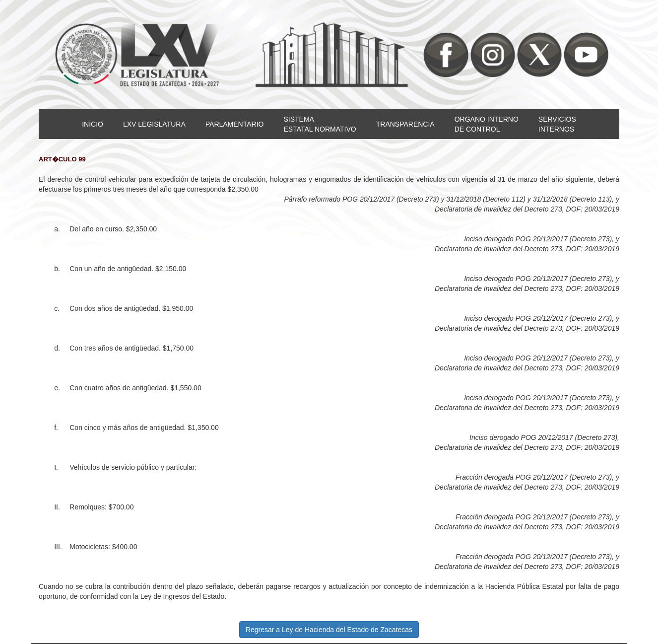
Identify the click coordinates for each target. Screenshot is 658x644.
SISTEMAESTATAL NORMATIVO (320, 124)
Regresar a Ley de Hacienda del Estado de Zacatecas (329, 630)
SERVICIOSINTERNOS (557, 124)
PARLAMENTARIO (235, 124)
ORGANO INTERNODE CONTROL (487, 124)
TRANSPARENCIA (405, 124)
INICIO (93, 124)
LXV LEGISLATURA (154, 124)
